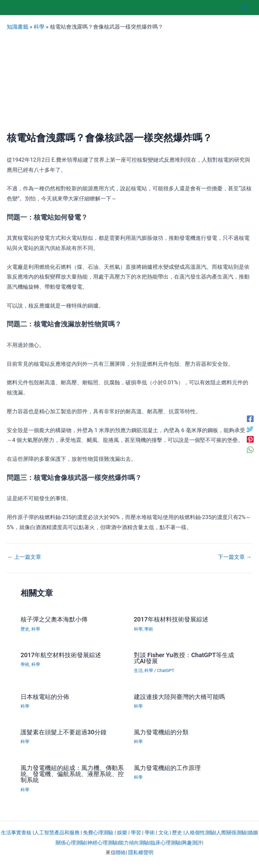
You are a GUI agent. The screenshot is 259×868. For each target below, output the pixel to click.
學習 (136, 833)
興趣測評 (192, 843)
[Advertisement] (129, 82)
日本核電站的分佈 (45, 697)
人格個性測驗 (200, 833)
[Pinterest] (250, 439)
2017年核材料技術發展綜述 (171, 619)
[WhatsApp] (250, 449)
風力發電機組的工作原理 (167, 768)
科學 (39, 27)
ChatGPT (166, 670)
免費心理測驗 (98, 833)
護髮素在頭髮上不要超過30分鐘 (64, 732)
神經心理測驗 (103, 843)
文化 (164, 833)
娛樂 (122, 833)
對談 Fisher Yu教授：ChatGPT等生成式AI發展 (184, 658)
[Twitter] (250, 429)
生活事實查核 (16, 833)
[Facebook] (250, 419)
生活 (138, 670)
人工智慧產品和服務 (57, 833)
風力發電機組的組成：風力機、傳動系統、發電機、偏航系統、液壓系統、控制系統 (72, 774)
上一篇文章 (24, 557)
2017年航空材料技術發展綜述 (61, 655)
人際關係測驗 (231, 833)
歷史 (25, 629)
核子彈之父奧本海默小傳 (54, 619)
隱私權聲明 (141, 853)
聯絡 (121, 853)
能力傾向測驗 (134, 843)
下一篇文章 (235, 557)
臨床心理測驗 (166, 843)
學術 (149, 629)
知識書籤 (18, 27)
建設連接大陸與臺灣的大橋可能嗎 (179, 697)
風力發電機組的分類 (161, 732)
